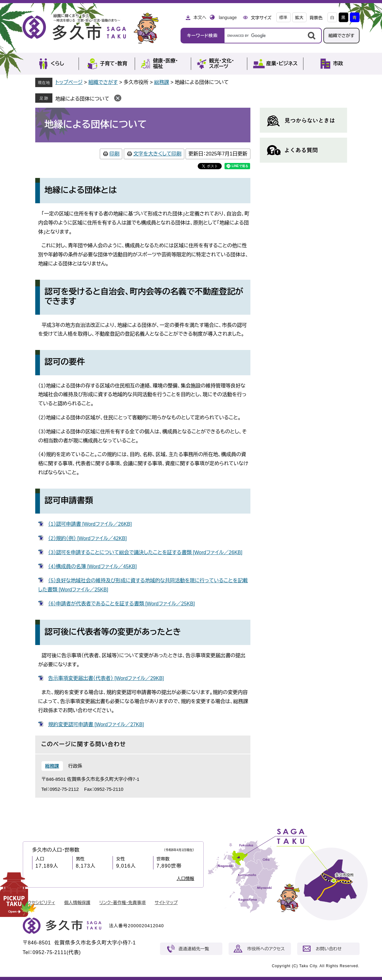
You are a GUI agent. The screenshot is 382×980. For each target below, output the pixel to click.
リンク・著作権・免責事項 (123, 903)
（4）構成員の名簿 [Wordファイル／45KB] (93, 566)
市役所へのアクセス (266, 949)
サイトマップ (166, 903)
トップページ (69, 82)
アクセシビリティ (40, 903)
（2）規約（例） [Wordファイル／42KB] (88, 538)
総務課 (162, 82)
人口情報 (186, 879)
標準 (283, 18)
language (228, 17)
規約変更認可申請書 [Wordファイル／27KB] (96, 724)
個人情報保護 (77, 903)
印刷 (114, 154)
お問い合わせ (329, 949)
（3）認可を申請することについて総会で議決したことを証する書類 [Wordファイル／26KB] (145, 552)
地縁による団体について (82, 99)
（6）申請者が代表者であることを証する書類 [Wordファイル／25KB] (122, 604)
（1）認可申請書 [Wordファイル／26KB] (90, 524)
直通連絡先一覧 (194, 949)
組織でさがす (341, 36)
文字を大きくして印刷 (157, 154)
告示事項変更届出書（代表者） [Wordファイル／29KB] (106, 678)
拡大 (299, 18)
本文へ (200, 17)
